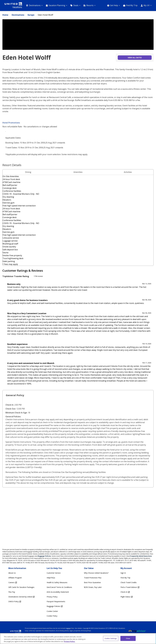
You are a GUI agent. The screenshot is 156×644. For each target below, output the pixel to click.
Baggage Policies (44, 556)
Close (128, 638)
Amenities (78, 172)
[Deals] (75, 5)
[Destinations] (34, 5)
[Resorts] (90, 5)
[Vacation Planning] (56, 5)
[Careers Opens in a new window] (22, 583)
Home (5, 15)
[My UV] (146, 5)
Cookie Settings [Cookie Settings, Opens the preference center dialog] (111, 638)
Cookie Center (52, 611)
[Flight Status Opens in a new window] (130, 597)
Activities (128, 172)
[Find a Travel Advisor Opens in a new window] (130, 587)
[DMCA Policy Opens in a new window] (22, 602)
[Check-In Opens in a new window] (130, 592)
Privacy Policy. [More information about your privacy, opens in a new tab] (70, 641)
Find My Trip (132, 5)
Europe (31, 15)
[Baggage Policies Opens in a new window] (59, 606)
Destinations (18, 15)
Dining (28, 172)
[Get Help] (114, 5)
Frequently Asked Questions (141, 556)
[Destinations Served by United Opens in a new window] (22, 597)
